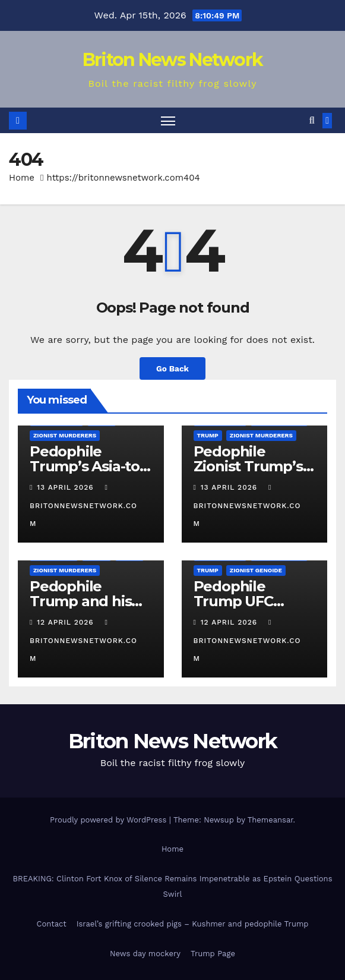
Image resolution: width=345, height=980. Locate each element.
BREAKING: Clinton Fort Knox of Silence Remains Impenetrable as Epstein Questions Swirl (173, 886)
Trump (208, 435)
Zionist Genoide (256, 570)
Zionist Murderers (65, 435)
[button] (312, 120)
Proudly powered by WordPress (110, 820)
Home (22, 178)
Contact (52, 924)
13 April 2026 (67, 487)
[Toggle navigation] (168, 120)
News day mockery (145, 954)
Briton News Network (173, 60)
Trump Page (213, 954)
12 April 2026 (67, 622)
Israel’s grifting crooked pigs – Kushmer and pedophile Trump (193, 924)
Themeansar (270, 820)
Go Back (172, 368)
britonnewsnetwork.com (83, 506)
